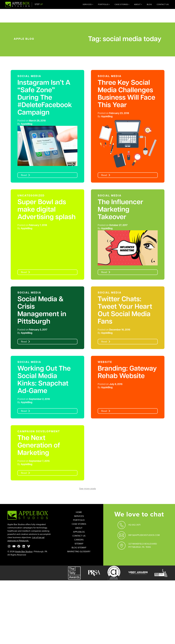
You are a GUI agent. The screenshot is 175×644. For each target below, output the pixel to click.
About (137, 4)
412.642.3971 (134, 525)
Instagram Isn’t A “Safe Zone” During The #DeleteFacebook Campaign (45, 98)
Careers (79, 540)
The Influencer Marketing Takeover (120, 210)
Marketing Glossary (79, 552)
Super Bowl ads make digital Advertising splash (47, 210)
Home (79, 512)
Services (87, 4)
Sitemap (79, 544)
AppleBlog (27, 124)
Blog (149, 4)
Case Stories (121, 4)
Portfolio (103, 4)
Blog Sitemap (79, 548)
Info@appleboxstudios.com (144, 535)
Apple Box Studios (24, 552)
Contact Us (163, 4)
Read (24, 175)
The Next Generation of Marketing (39, 446)
